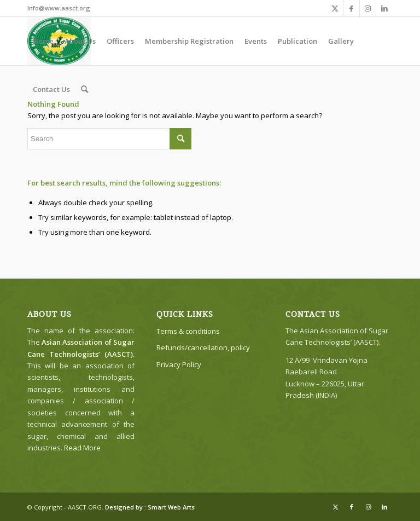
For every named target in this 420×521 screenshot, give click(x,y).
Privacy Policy (179, 364)
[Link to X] (335, 8)
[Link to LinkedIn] (384, 8)
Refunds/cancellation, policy (203, 348)
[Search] (84, 89)
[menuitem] (43, 41)
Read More (82, 448)
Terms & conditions (188, 331)
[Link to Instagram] (368, 8)
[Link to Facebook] (351, 8)
